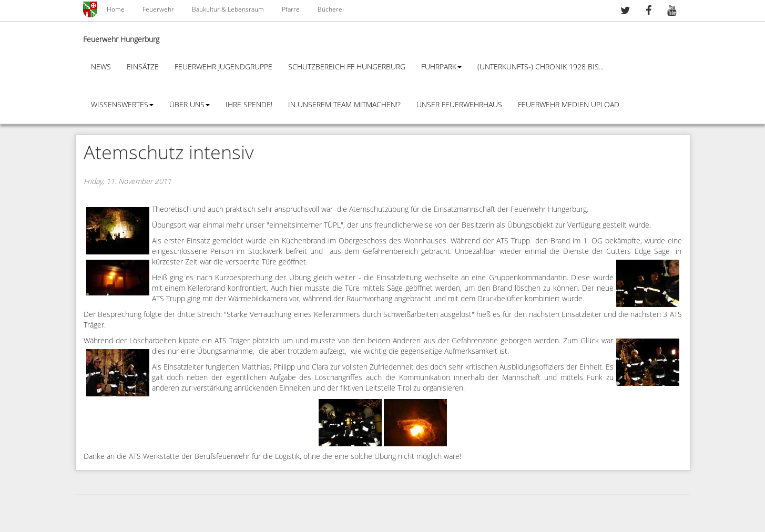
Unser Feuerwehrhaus (459, 105)
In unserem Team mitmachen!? (344, 105)
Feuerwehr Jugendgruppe (223, 67)
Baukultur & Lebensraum (228, 9)
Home (116, 9)
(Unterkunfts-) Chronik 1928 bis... (540, 67)
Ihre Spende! (249, 105)
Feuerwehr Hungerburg (121, 40)
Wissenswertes (122, 105)
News (101, 67)
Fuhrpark (441, 67)
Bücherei (331, 9)
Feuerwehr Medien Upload (569, 105)
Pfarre (291, 9)
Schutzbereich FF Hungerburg (347, 67)
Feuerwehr (158, 9)
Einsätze (143, 67)
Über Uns (190, 105)
